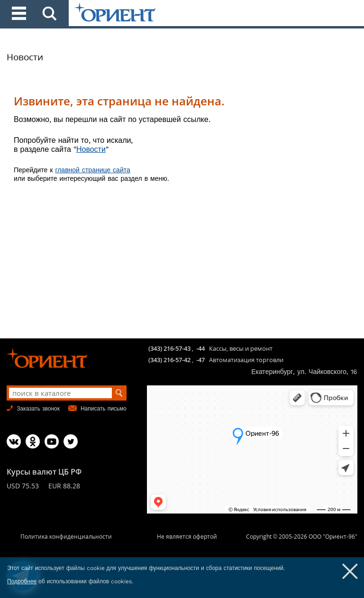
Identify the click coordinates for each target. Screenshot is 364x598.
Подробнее (22, 581)
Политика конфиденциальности (66, 537)
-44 (200, 348)
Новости (25, 57)
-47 (200, 360)
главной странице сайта (92, 170)
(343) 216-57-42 (169, 360)
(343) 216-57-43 (169, 348)
